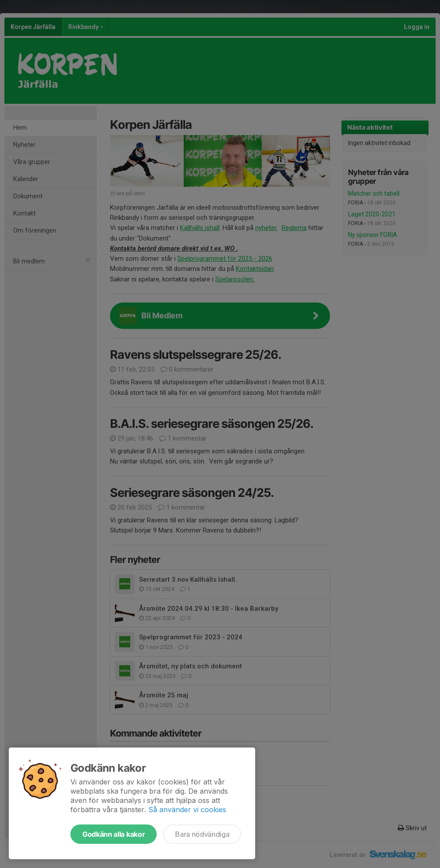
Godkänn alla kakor (114, 834)
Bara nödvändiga (202, 834)
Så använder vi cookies (187, 810)
